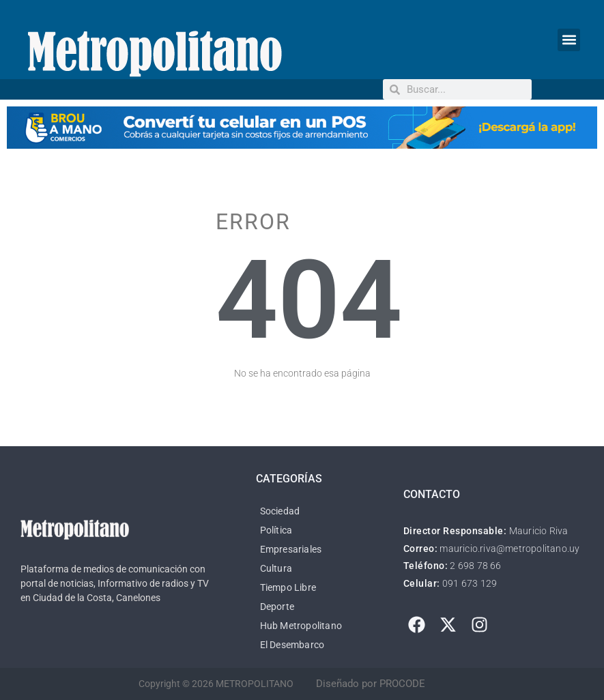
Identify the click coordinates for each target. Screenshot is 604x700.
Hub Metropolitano (301, 626)
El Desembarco (292, 645)
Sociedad (280, 511)
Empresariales (291, 549)
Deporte (277, 607)
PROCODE (402, 684)
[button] (569, 40)
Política (276, 530)
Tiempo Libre (288, 587)
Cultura (276, 568)
